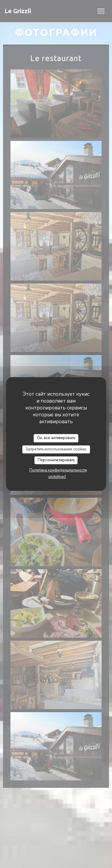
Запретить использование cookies (56, 449)
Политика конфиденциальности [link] (58, 470)
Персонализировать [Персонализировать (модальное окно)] (56, 460)
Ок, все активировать (56, 438)
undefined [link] (57, 477)
